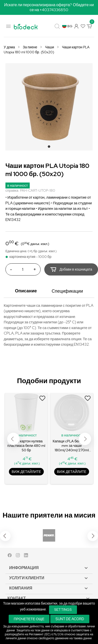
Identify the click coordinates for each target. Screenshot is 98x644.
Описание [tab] (26, 291)
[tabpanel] (49, 107)
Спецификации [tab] (67, 291)
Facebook (10, 556)
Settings (63, 610)
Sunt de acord (70, 619)
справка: (12, 190)
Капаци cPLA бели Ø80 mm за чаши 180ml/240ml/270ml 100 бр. (72, 446)
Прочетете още (29, 619)
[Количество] (23, 269)
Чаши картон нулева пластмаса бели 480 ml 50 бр (26, 446)
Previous (13, 439)
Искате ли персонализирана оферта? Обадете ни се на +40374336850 (49, 7)
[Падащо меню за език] (67, 26)
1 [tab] (50, 148)
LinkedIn (26, 556)
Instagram (18, 556)
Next (85, 439)
